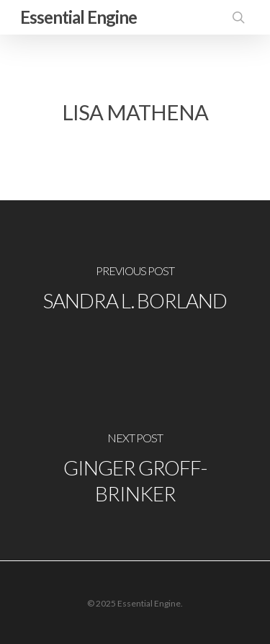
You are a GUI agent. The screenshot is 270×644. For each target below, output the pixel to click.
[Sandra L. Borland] (135, 290)
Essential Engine (78, 17)
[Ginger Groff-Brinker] (135, 470)
